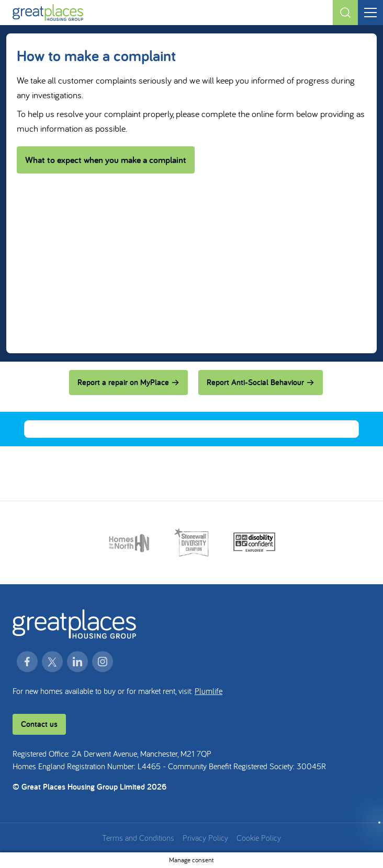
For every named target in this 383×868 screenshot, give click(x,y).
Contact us (39, 724)
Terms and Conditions (138, 838)
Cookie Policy (259, 838)
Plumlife (209, 691)
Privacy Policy (205, 838)
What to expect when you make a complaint (106, 160)
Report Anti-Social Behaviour (261, 382)
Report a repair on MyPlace (128, 382)
